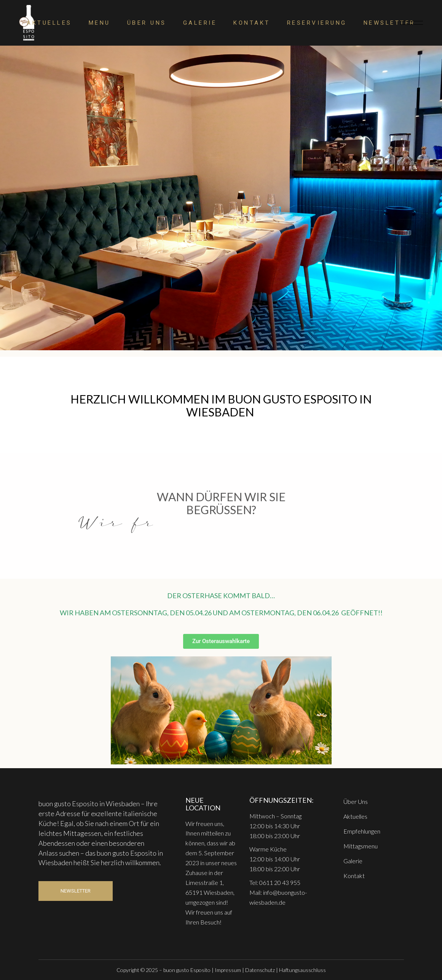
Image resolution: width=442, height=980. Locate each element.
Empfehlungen (362, 831)
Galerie (353, 861)
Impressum (228, 970)
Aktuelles (355, 816)
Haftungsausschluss (302, 970)
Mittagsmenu (361, 846)
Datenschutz (260, 970)
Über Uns (356, 801)
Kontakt (354, 876)
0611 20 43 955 (280, 882)
